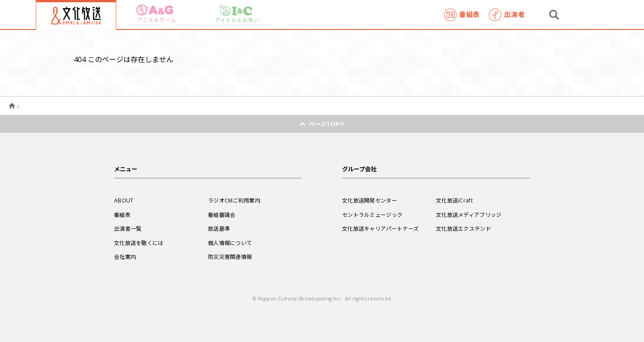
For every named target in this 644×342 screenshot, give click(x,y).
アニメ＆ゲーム (156, 14)
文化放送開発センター (370, 200)
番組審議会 (222, 215)
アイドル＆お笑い (237, 14)
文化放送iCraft (454, 200)
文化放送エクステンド (464, 228)
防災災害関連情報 (230, 257)
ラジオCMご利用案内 (234, 200)
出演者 (507, 15)
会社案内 (125, 257)
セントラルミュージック (372, 215)
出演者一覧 (128, 228)
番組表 (462, 15)
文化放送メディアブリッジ (469, 215)
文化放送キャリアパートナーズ (380, 228)
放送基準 (219, 228)
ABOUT (124, 200)
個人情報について (230, 243)
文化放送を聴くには (139, 243)
